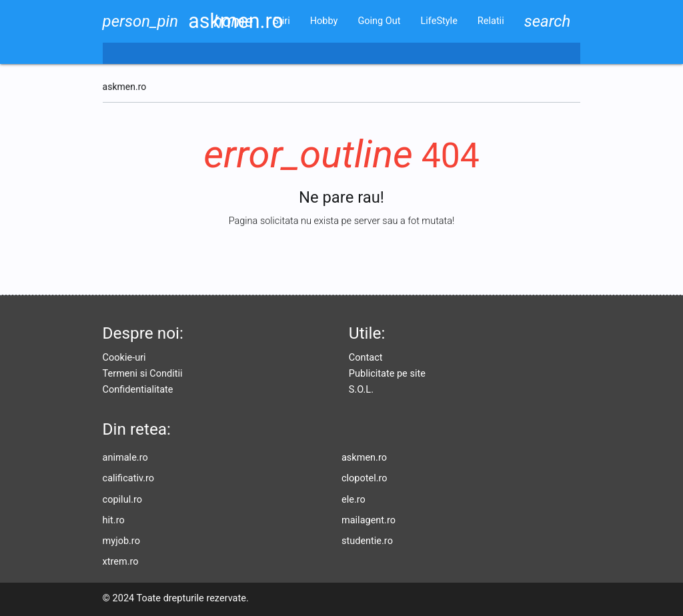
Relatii (491, 21)
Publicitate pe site (387, 374)
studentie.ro (367, 541)
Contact (366, 358)
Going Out (379, 21)
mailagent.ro (369, 520)
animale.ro (125, 458)
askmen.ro (364, 458)
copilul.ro (122, 500)
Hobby (324, 21)
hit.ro (114, 520)
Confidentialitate (138, 390)
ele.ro (354, 500)
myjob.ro (121, 541)
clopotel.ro (365, 478)
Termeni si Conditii (143, 374)
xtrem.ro (121, 562)
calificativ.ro (128, 478)
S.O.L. (361, 390)
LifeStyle (439, 21)
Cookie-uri (124, 358)
